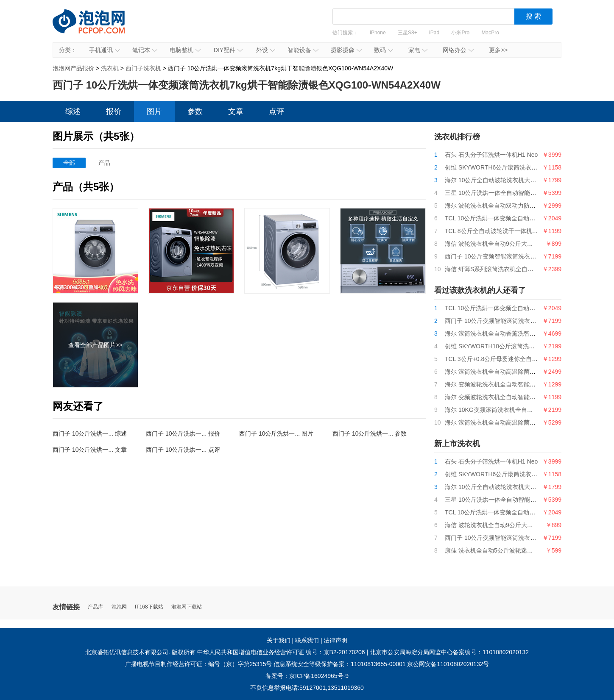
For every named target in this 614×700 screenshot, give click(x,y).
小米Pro (460, 33)
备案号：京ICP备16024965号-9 (307, 676)
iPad (434, 33)
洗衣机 (110, 68)
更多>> (498, 50)
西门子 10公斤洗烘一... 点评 (183, 450)
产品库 (95, 607)
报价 (114, 111)
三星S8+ (407, 33)
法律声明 (335, 640)
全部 (69, 163)
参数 (195, 111)
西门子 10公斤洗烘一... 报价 (183, 433)
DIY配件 (228, 50)
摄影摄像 (346, 50)
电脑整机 (185, 50)
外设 (266, 50)
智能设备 (303, 50)
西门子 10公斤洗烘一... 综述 (90, 433)
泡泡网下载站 (187, 607)
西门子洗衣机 (143, 68)
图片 (154, 111)
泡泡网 (119, 607)
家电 (418, 50)
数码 (384, 50)
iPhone (378, 33)
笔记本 (145, 50)
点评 (276, 111)
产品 (104, 163)
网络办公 (458, 50)
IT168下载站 (149, 607)
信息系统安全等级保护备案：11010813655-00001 (339, 664)
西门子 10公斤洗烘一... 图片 (276, 433)
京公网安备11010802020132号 (448, 664)
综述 (73, 111)
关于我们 (279, 640)
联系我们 (307, 640)
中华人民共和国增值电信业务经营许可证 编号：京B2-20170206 (281, 652)
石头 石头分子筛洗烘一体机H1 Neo (491, 155)
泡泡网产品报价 (97, 28)
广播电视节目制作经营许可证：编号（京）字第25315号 (199, 664)
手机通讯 (105, 50)
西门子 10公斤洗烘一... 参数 (370, 433)
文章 (236, 111)
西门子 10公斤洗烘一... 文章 (90, 450)
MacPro (490, 33)
